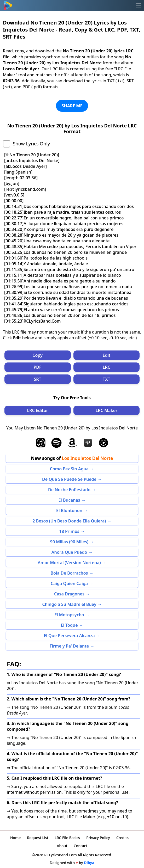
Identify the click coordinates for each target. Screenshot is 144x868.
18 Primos (69, 531)
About (62, 846)
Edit (106, 355)
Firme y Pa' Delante (69, 646)
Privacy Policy (98, 838)
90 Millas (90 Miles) (69, 542)
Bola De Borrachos (69, 573)
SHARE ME (72, 106)
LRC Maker (106, 410)
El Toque (69, 625)
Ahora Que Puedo (69, 552)
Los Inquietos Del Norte (88, 458)
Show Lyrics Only (31, 144)
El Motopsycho (69, 615)
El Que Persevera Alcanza (69, 636)
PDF (37, 367)
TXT (106, 379)
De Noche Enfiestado (69, 490)
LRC (106, 367)
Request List (38, 838)
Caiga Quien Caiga (69, 583)
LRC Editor (37, 410)
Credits (122, 838)
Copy (38, 355)
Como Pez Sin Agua (69, 469)
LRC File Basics (67, 838)
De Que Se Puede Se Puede (69, 479)
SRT (37, 379)
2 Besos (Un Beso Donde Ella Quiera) (69, 521)
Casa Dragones (69, 594)
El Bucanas (69, 500)
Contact (80, 846)
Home (15, 838)
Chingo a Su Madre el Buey (69, 604)
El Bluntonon (69, 510)
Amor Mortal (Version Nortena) (69, 563)
